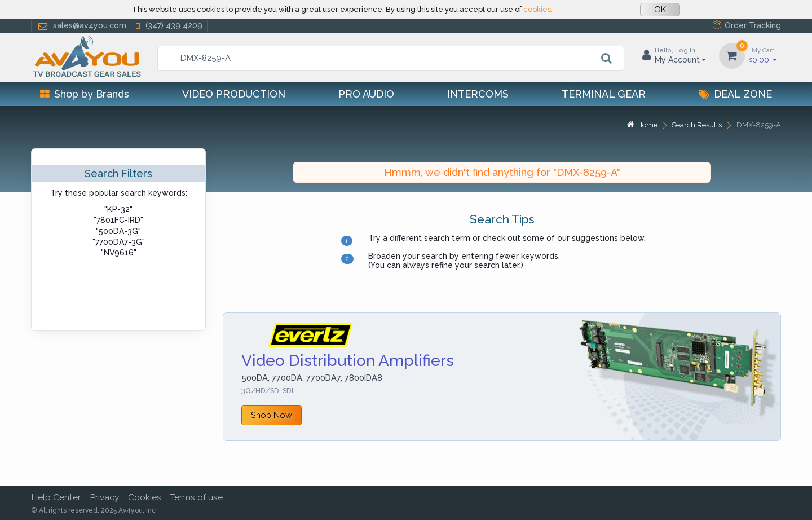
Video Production (234, 94)
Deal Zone (735, 94)
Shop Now (272, 415)
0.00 (763, 55)
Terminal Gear (604, 94)
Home (642, 125)
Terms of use (197, 497)
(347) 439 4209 (168, 26)
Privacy (104, 497)
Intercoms (478, 94)
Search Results (697, 125)
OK (660, 10)
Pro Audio (366, 94)
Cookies (145, 497)
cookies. (538, 9)
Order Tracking (747, 25)
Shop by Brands (85, 94)
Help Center (56, 497)
